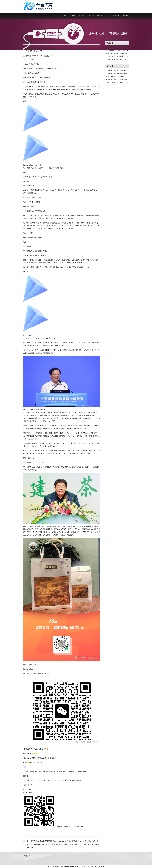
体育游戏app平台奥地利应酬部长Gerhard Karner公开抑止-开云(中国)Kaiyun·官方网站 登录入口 (64, 841)
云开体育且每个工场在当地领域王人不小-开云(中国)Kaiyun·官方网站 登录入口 (57, 50)
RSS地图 (95, 867)
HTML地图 (102, 867)
